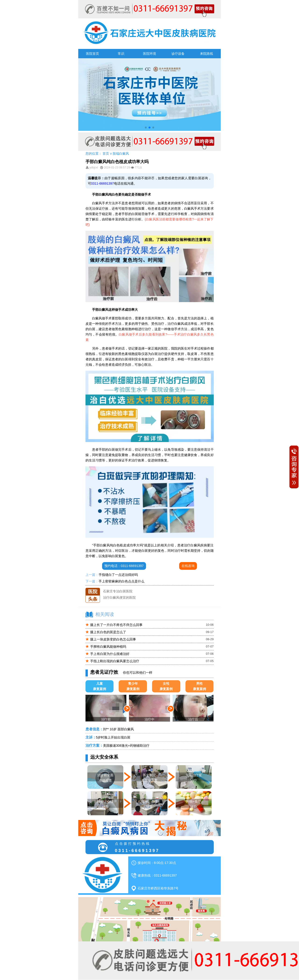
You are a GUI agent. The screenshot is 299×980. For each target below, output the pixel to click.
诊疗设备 (178, 54)
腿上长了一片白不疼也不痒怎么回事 (116, 625)
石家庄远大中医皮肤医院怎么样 (126, 588)
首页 (106, 154)
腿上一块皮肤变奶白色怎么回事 (113, 639)
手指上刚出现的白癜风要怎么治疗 (115, 661)
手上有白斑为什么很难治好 (110, 654)
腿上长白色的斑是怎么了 (108, 632)
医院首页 (93, 54)
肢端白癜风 (121, 154)
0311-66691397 (103, 183)
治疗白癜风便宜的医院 (119, 600)
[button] (146, 128)
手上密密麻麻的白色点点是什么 (121, 581)
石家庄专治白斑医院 (118, 594)
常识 (121, 54)
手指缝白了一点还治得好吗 (118, 575)
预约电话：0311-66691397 (124, 566)
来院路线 (206, 54)
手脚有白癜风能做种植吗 (108, 647)
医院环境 (149, 54)
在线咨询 (188, 566)
